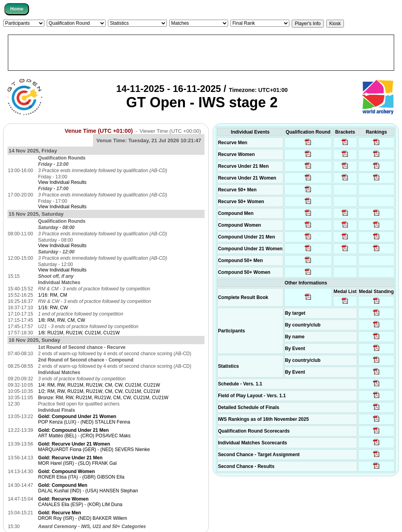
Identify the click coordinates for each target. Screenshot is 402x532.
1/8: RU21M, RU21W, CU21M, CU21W (79, 333)
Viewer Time (170, 131)
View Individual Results (62, 182)
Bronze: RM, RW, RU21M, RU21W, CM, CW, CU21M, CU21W (103, 398)
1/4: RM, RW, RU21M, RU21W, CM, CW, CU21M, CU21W (99, 385)
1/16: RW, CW (53, 308)
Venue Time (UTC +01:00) (99, 131)
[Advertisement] (201, 53)
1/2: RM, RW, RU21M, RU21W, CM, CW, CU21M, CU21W (99, 391)
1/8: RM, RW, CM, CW (62, 320)
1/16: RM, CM (53, 295)
